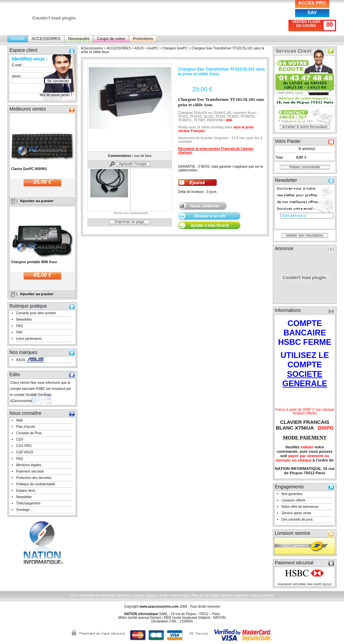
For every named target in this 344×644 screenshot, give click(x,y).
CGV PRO (24, 446)
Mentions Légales (131, 595)
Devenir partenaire (235, 595)
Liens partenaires (29, 339)
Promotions (143, 39)
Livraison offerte (293, 500)
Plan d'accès (26, 427)
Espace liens (26, 491)
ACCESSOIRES (46, 39)
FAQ (19, 326)
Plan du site (201, 595)
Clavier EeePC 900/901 (29, 169)
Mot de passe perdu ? (56, 95)
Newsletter (24, 319)
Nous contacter (263, 595)
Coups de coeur (111, 39)
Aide (19, 420)
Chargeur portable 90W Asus (34, 262)
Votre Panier (288, 141)
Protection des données (34, 478)
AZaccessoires (92, 48)
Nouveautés (79, 39)
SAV (312, 12)
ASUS (21, 360)
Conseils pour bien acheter (36, 313)
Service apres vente (296, 513)
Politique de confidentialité (36, 484)
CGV (20, 439)
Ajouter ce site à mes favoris (168, 595)
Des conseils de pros (297, 519)
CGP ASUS (25, 452)
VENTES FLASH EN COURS (306, 24)
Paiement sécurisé (30, 471)
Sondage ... (25, 510)
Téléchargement (28, 503)
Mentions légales (29, 465)
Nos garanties (292, 494)
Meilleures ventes (28, 109)
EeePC (153, 48)
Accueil (18, 39)
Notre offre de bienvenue (300, 507)
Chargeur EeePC (175, 48)
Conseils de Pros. (29, 433)
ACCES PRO (312, 3)
